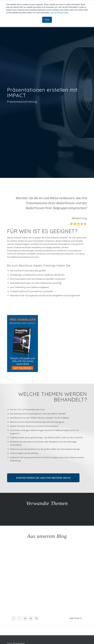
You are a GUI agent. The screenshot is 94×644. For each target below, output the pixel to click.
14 (31, 618)
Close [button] (47, 20)
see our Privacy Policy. (60, 13)
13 (25, 618)
